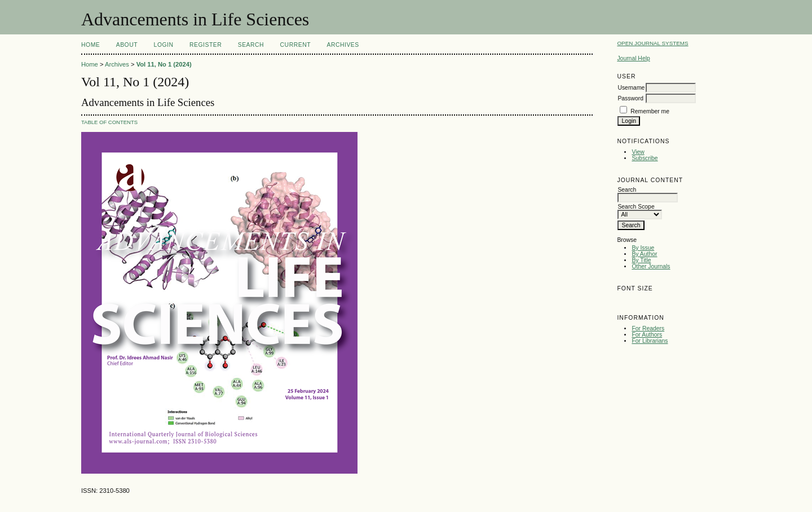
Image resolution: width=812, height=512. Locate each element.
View (638, 152)
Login (164, 45)
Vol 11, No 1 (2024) (164, 64)
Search (251, 45)
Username (631, 88)
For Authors (647, 335)
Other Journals (651, 266)
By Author (644, 254)
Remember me (650, 111)
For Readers (648, 328)
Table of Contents (109, 122)
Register (206, 45)
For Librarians (650, 341)
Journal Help (633, 58)
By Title (641, 260)
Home (91, 45)
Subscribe (645, 158)
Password (630, 98)
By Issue (643, 248)
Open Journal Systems (652, 43)
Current (295, 45)
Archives (343, 45)
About (127, 45)
